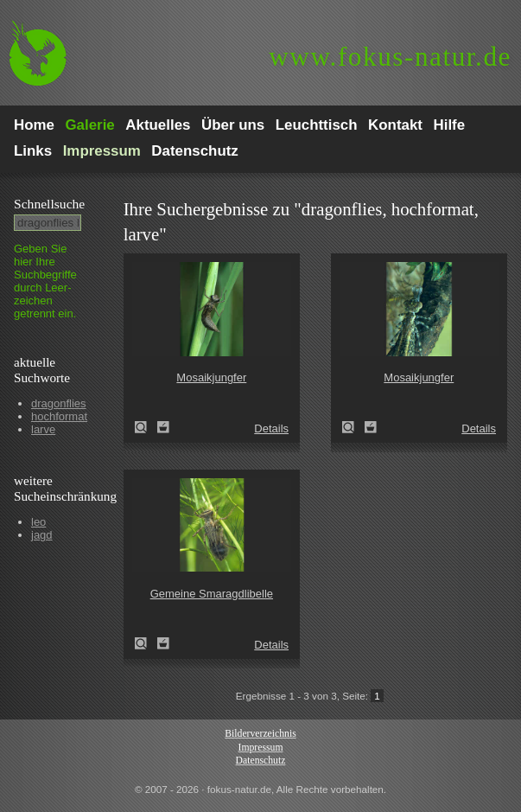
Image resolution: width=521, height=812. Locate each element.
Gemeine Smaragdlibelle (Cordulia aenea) (146, 643)
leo (38, 522)
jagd (42, 535)
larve (43, 429)
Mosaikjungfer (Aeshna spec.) (146, 427)
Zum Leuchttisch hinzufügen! (163, 427)
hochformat (59, 416)
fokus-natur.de (390, 57)
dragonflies (59, 403)
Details (271, 428)
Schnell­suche (49, 204)
